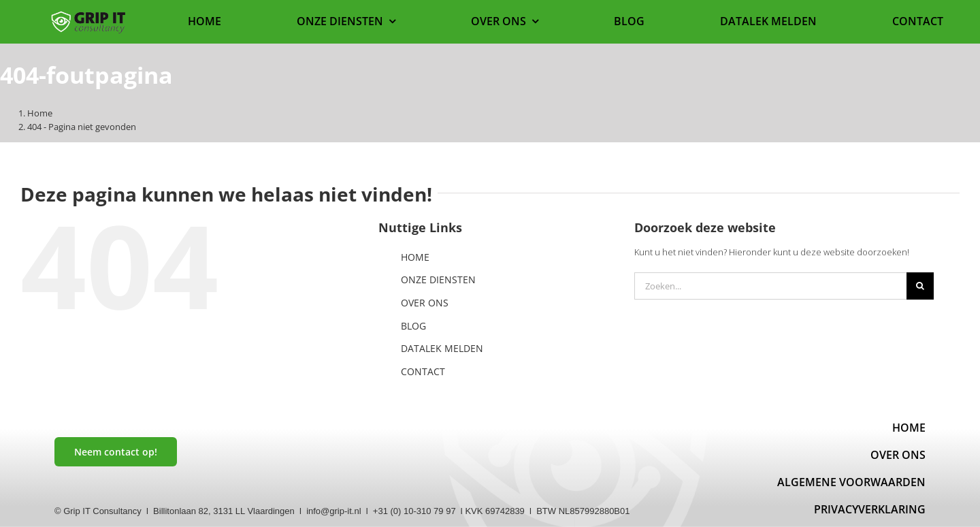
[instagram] (125, 486)
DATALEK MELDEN (442, 348)
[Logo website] (88, 15)
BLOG (413, 326)
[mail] (99, 486)
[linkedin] (73, 486)
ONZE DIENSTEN (438, 280)
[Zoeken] (920, 286)
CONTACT (423, 371)
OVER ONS (425, 303)
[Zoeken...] (770, 286)
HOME (415, 257)
